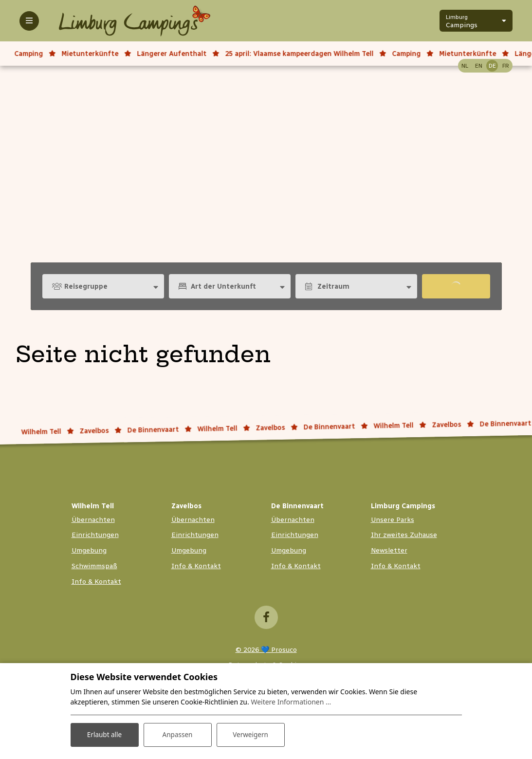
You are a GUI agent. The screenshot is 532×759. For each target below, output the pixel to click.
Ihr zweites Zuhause (404, 535)
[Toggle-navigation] (29, 21)
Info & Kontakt (96, 582)
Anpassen (177, 734)
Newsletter (389, 550)
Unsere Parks (393, 520)
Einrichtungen (95, 535)
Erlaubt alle (105, 734)
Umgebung (89, 550)
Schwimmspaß (94, 566)
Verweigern (250, 734)
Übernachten (93, 520)
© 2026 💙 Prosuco (266, 650)
